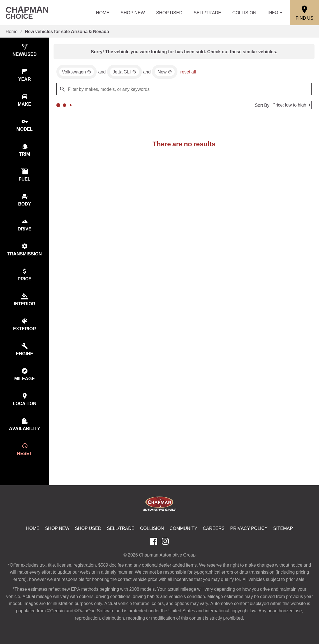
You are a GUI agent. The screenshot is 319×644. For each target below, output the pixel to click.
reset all (188, 72)
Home (103, 13)
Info (276, 13)
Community (183, 528)
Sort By (262, 105)
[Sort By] (291, 105)
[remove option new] (165, 72)
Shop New (133, 13)
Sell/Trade (207, 13)
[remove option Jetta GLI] (124, 72)
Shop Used (169, 13)
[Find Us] (304, 13)
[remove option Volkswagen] (77, 72)
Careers (214, 528)
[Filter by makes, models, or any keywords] (184, 89)
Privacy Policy (249, 528)
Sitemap (283, 528)
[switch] (25, 50)
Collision (244, 13)
